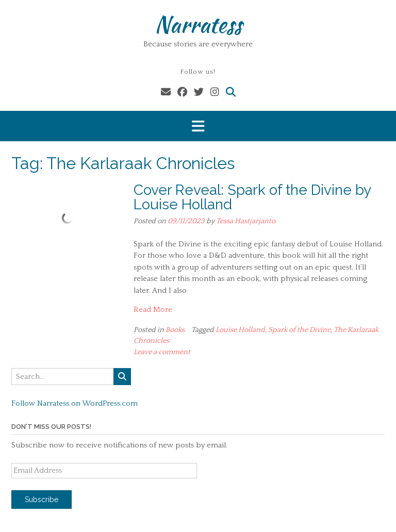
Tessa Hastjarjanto (246, 221)
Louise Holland (240, 330)
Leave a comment (162, 352)
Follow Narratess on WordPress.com (75, 403)
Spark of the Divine (299, 330)
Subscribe (42, 500)
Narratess (198, 24)
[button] (198, 126)
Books (175, 330)
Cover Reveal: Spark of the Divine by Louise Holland (252, 197)
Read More (153, 310)
